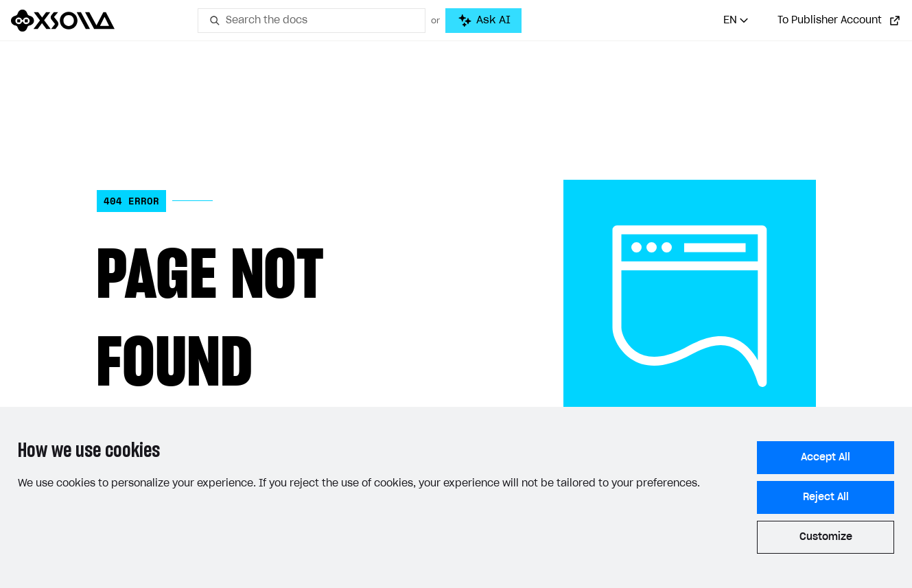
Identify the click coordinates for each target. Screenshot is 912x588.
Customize (826, 537)
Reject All (826, 497)
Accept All (826, 458)
